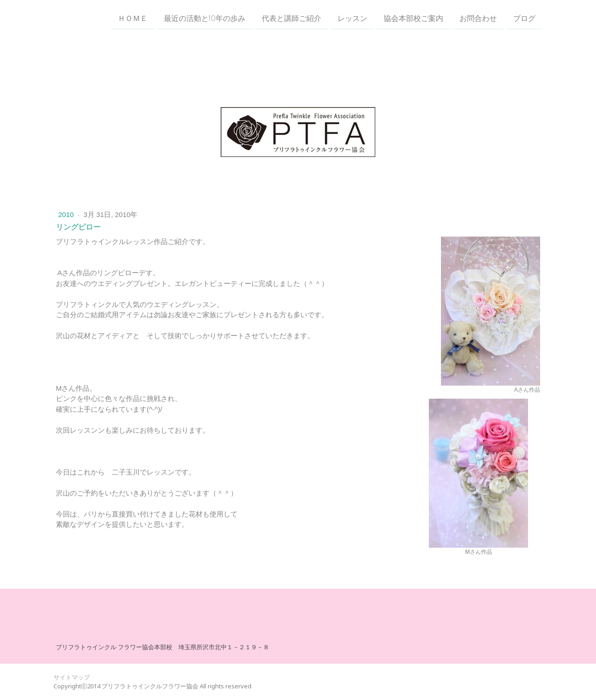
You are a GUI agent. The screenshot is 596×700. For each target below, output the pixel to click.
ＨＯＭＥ (133, 18)
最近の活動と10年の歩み (205, 18)
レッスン (352, 18)
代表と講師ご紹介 (291, 18)
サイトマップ (72, 677)
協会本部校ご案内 (413, 18)
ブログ (524, 18)
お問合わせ (478, 18)
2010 (67, 214)
